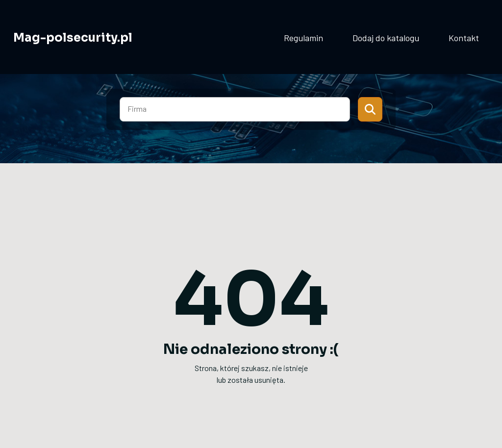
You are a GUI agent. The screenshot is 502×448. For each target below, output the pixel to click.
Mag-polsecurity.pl (73, 38)
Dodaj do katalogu (386, 38)
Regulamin (303, 38)
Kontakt (464, 38)
